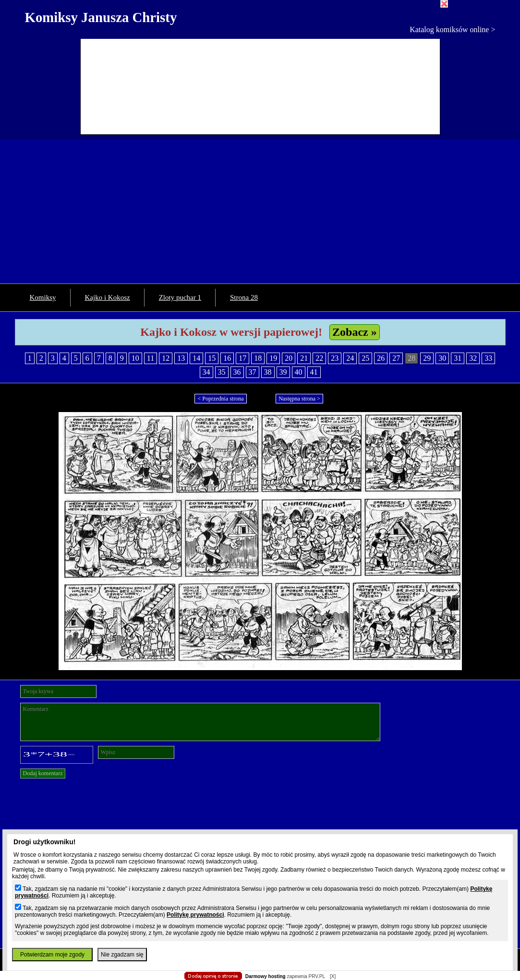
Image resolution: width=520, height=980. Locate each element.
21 (304, 358)
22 (319, 358)
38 (268, 372)
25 (365, 358)
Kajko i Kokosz (108, 297)
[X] (333, 976)
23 (335, 358)
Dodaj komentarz (43, 773)
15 (212, 358)
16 (227, 358)
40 (299, 372)
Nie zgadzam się (122, 955)
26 (381, 358)
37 (253, 372)
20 (289, 358)
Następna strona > (299, 399)
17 (242, 358)
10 (135, 358)
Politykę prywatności (195, 915)
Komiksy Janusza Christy (101, 17)
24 (350, 358)
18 (258, 358)
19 (273, 358)
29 (427, 358)
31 (458, 358)
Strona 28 (244, 297)
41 (314, 372)
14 (196, 358)
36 (237, 372)
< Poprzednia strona (220, 399)
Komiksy (43, 297)
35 (222, 372)
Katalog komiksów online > (452, 30)
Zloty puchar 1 (180, 297)
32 (473, 358)
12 (166, 358)
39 (283, 372)
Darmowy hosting (266, 976)
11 (151, 358)
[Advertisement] (260, 212)
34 (206, 372)
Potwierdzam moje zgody (52, 955)
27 (396, 358)
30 (442, 358)
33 (488, 358)
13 (181, 358)
